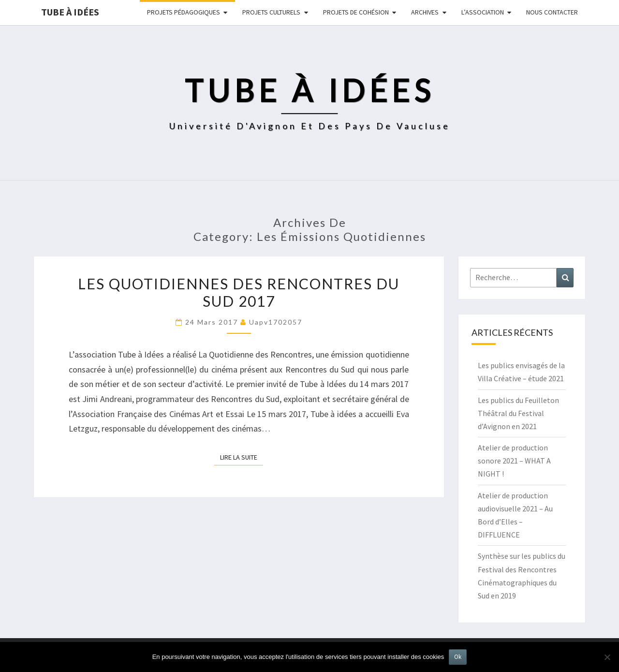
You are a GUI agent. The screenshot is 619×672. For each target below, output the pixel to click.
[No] (607, 657)
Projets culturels (271, 12)
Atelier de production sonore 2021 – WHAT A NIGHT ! (514, 461)
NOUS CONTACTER (552, 12)
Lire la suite (242, 457)
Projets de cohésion (356, 12)
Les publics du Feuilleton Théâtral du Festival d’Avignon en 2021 (518, 413)
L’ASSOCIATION (483, 12)
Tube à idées (70, 12)
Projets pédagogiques (184, 12)
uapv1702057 (276, 322)
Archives (425, 12)
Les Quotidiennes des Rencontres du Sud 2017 (239, 292)
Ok (458, 657)
